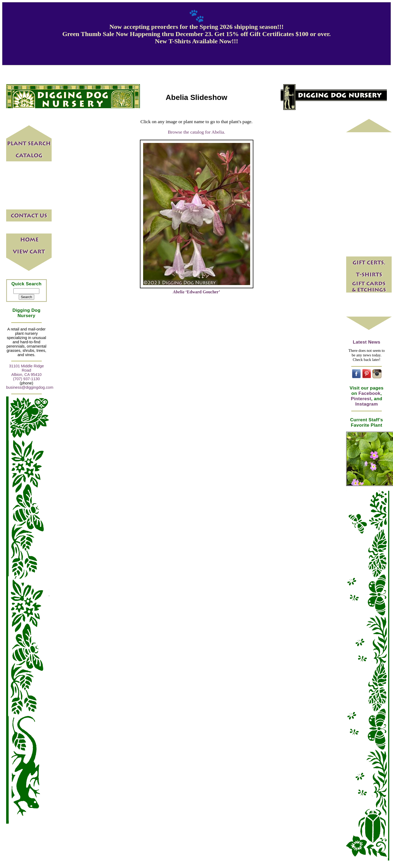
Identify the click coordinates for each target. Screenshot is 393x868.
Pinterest (361, 399)
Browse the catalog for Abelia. (196, 132)
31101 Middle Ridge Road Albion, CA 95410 (26, 370)
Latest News (367, 342)
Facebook (369, 393)
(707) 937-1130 (26, 379)
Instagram (367, 404)
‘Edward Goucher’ (196, 292)
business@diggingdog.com (30, 387)
